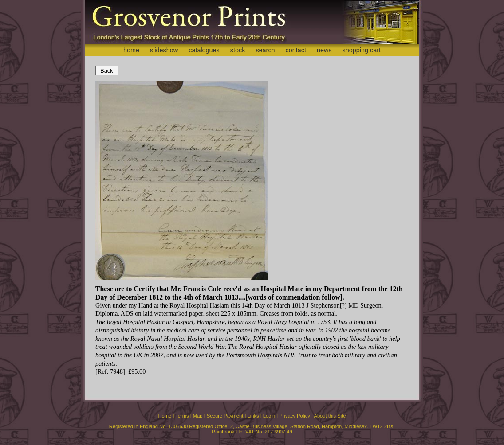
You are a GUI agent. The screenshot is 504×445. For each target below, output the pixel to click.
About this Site (330, 416)
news (324, 50)
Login (269, 416)
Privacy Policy (295, 416)
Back (107, 71)
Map (198, 416)
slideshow (164, 50)
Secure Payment (225, 416)
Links (253, 416)
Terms (182, 416)
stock (238, 50)
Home (165, 416)
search (265, 50)
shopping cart (362, 50)
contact (296, 50)
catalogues (204, 50)
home (131, 50)
